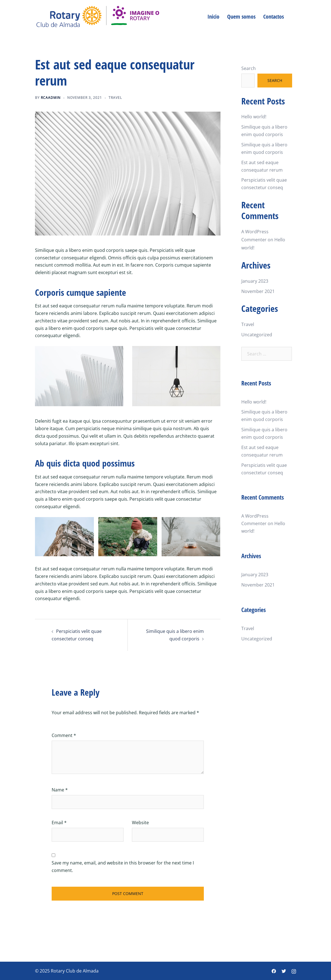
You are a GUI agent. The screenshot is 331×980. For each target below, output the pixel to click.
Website (140, 823)
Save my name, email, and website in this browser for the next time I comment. (123, 867)
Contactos (274, 17)
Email (59, 823)
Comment (64, 735)
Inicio (213, 17)
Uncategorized (257, 335)
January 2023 (255, 281)
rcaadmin (51, 98)
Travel (115, 98)
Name (60, 790)
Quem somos (241, 17)
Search (249, 68)
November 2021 (258, 291)
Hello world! (254, 117)
